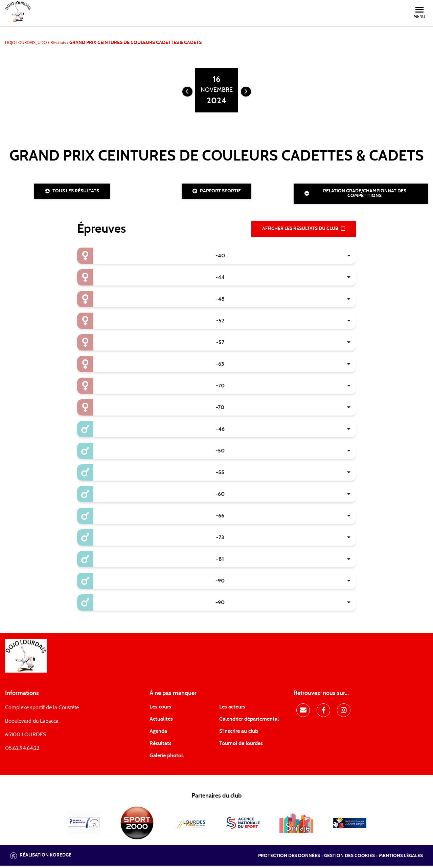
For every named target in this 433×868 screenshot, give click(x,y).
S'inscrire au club (239, 734)
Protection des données (289, 858)
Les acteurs (232, 709)
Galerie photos (167, 758)
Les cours (160, 709)
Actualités (161, 721)
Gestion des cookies (349, 858)
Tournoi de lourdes (241, 746)
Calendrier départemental (249, 721)
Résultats (161, 746)
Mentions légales (401, 858)
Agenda (158, 734)
